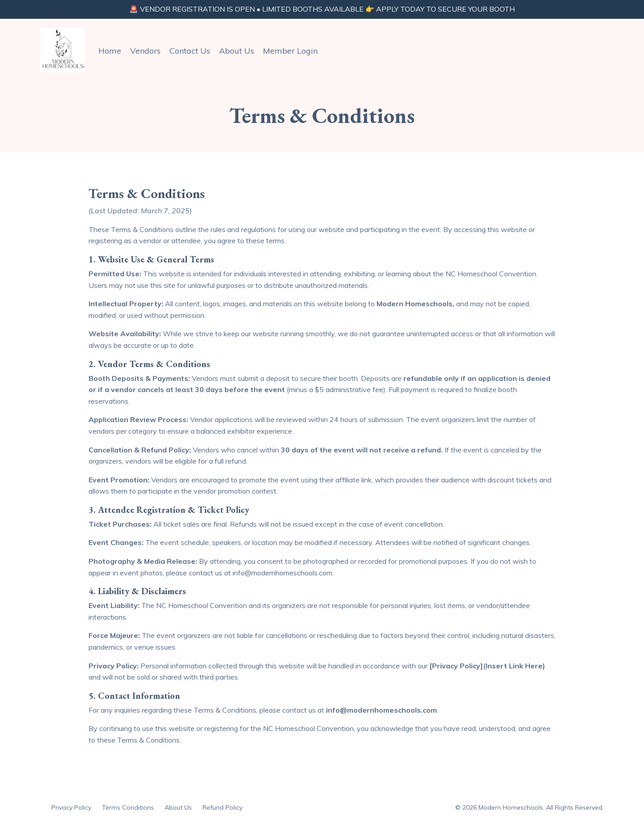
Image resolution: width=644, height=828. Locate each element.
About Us (237, 50)
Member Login (290, 50)
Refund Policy (222, 807)
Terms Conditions (128, 807)
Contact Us (190, 50)
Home (110, 50)
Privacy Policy (71, 807)
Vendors (145, 50)
